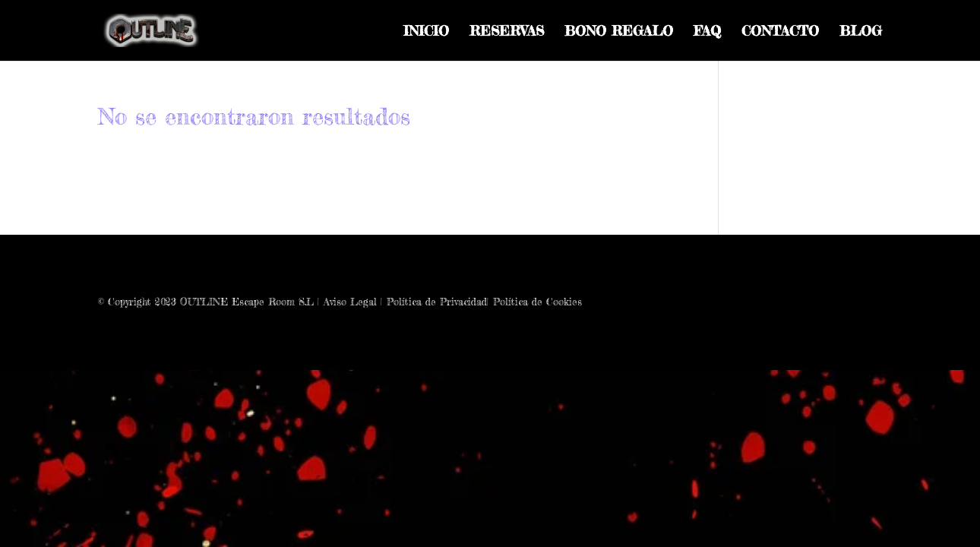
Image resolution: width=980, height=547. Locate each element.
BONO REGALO (619, 32)
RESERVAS (507, 32)
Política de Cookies (537, 302)
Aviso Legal (350, 302)
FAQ (707, 32)
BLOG (861, 32)
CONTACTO (780, 32)
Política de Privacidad (437, 302)
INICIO (426, 32)
